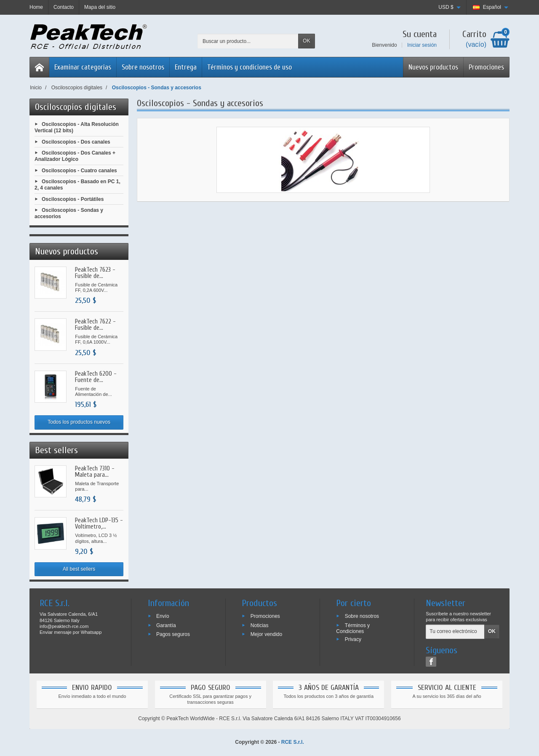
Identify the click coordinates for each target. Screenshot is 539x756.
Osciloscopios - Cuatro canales (79, 170)
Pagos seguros (173, 634)
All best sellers (79, 569)
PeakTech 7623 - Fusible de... (95, 273)
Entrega (186, 67)
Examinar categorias (83, 67)
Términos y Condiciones (353, 628)
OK (306, 41)
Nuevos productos (433, 67)
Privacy (353, 639)
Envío (163, 616)
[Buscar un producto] (248, 41)
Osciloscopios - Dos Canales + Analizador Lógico (75, 156)
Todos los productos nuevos (79, 422)
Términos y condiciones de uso (249, 67)
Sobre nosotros (143, 67)
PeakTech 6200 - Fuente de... (96, 377)
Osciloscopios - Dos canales (76, 142)
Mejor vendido (266, 634)
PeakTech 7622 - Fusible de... (95, 325)
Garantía (166, 625)
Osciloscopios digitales (76, 107)
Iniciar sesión (422, 45)
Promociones (486, 67)
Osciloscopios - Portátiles (73, 199)
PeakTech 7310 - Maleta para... (95, 472)
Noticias (260, 625)
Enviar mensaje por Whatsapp (71, 632)
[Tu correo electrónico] (455, 632)
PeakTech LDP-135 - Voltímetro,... (99, 524)
